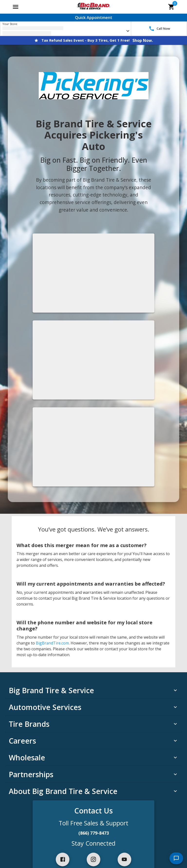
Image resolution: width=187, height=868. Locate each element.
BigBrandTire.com (52, 643)
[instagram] (93, 859)
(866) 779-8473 (94, 833)
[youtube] (124, 859)
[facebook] (63, 859)
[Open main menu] (16, 7)
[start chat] (176, 858)
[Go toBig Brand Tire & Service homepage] (93, 7)
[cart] (171, 7)
